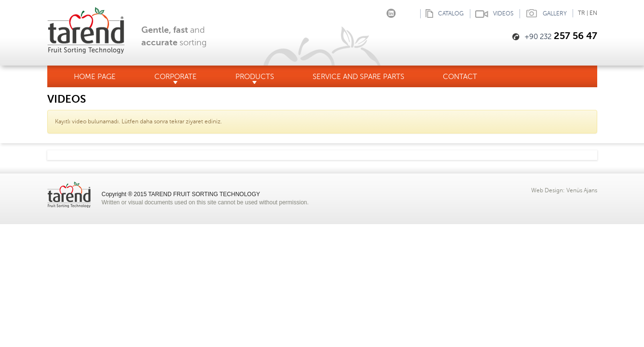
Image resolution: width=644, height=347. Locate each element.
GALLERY (543, 14)
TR (582, 13)
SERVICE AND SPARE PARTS (358, 77)
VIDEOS (492, 14)
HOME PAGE (95, 77)
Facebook (362, 11)
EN (593, 13)
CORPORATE (176, 78)
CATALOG (442, 14)
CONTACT (460, 77)
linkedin (391, 11)
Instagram (377, 11)
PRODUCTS (255, 78)
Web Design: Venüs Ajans (564, 190)
